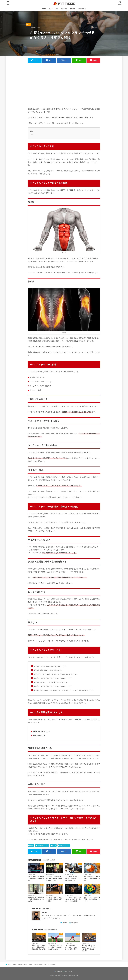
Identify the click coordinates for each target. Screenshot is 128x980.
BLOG (28, 24)
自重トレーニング (65, 845)
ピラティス (64, 9)
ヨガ (57, 9)
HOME (44, 9)
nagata (45, 912)
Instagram (74, 923)
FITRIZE (63, 975)
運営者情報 (59, 971)
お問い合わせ (82, 9)
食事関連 (72, 9)
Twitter (65, 923)
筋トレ (51, 9)
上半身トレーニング (43, 845)
